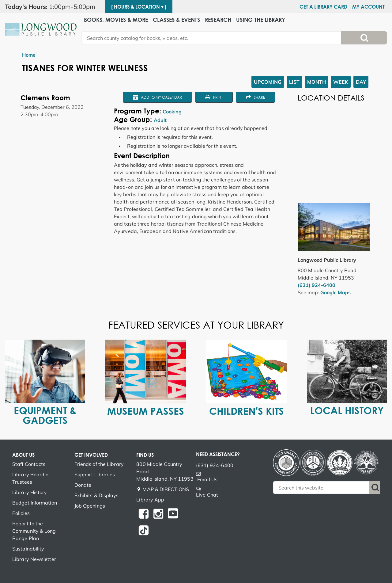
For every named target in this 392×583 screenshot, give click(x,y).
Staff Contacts (29, 464)
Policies (21, 513)
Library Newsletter (34, 559)
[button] (53, 7)
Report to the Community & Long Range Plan (34, 531)
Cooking (172, 112)
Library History (30, 492)
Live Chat (207, 495)
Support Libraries (95, 474)
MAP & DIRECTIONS (166, 489)
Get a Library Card (323, 7)
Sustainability (28, 549)
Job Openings (90, 506)
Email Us (207, 479)
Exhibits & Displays (97, 495)
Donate (83, 485)
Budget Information (35, 503)
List (294, 82)
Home (29, 55)
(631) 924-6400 (317, 285)
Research (218, 20)
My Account (368, 7)
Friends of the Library (99, 464)
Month (317, 82)
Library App (150, 500)
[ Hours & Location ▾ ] (139, 7)
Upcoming (268, 82)
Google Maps (335, 292)
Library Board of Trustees (31, 478)
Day (361, 82)
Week (341, 82)
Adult (160, 120)
